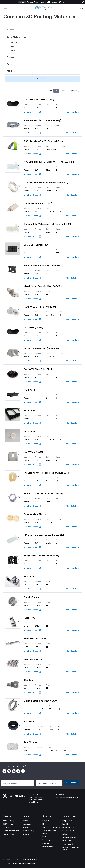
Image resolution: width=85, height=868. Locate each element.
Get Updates (71, 783)
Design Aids (46, 843)
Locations (26, 827)
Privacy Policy (67, 841)
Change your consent (30, 859)
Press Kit (65, 824)
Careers (25, 821)
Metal (11, 46)
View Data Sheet (32, 112)
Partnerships (47, 840)
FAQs (44, 836)
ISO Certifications (68, 827)
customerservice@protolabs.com (67, 797)
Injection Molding (8, 821)
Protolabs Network (9, 834)
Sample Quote (67, 821)
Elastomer (13, 42)
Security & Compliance (70, 837)
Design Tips (46, 821)
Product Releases (48, 846)
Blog (44, 824)
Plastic (11, 50)
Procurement (27, 824)
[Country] (49, 783)
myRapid (65, 834)
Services (7, 816)
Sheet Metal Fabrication (11, 831)
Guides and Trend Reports (51, 827)
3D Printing (6, 827)
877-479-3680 (61, 795)
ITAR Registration (68, 831)
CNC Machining (8, 824)
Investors (26, 834)
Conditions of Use (68, 844)
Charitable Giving (28, 831)
